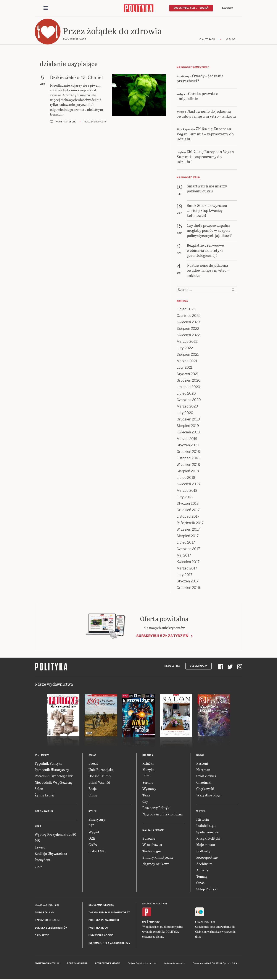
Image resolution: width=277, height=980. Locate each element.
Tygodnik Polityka (48, 763)
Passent (202, 763)
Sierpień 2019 (188, 426)
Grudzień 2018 (188, 452)
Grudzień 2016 (188, 588)
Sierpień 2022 (188, 329)
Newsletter (172, 666)
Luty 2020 (185, 413)
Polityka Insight (77, 963)
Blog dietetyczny (95, 122)
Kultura (148, 755)
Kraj (38, 826)
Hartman (203, 770)
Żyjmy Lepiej (44, 795)
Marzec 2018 (187, 491)
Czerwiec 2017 (188, 549)
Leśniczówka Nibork (107, 963)
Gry (145, 801)
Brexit (93, 763)
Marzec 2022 (187, 342)
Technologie (152, 851)
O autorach (207, 39)
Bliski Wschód (99, 782)
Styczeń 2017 (188, 581)
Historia (203, 819)
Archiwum (204, 864)
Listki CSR (96, 851)
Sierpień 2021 (188, 354)
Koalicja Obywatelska (51, 853)
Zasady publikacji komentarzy (109, 913)
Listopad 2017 (188, 516)
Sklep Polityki (207, 889)
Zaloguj (227, 8)
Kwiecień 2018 (188, 484)
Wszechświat (152, 844)
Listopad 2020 (188, 387)
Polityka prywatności (104, 920)
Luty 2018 (185, 497)
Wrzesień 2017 (188, 529)
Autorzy (202, 870)
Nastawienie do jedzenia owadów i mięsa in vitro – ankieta (206, 114)
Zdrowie (149, 838)
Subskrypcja (199, 666)
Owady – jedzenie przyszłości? (200, 78)
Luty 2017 (184, 575)
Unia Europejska (101, 770)
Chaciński (204, 782)
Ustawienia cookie (101, 935)
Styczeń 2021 (188, 374)
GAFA (93, 844)
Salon (39, 789)
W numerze (42, 755)
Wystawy (149, 789)
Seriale (148, 782)
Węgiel (94, 832)
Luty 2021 (184, 367)
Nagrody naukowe (156, 864)
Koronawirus (44, 811)
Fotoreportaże (207, 857)
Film (146, 776)
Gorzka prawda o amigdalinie (197, 96)
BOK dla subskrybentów (51, 928)
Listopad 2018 (188, 458)
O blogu (232, 39)
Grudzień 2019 (188, 419)
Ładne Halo (151, 963)
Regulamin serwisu (101, 905)
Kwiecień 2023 (188, 322)
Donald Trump (100, 776)
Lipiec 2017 (186, 542)
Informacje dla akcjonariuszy (109, 943)
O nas (200, 883)
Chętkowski (205, 789)
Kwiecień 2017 (188, 562)
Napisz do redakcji (47, 920)
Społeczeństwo (208, 832)
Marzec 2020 (187, 406)
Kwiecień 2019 (188, 432)
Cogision (140, 963)
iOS (144, 922)
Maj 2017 (184, 555)
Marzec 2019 (187, 439)
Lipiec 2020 (186, 393)
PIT (91, 825)
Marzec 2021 (187, 361)
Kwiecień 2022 (188, 335)
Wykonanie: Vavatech (175, 963)
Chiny (93, 795)
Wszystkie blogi (208, 795)
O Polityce (42, 935)
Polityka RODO (98, 928)
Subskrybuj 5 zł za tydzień (162, 636)
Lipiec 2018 (186, 478)
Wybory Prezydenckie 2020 (55, 834)
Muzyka (148, 770)
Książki (148, 763)
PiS (37, 841)
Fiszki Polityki (205, 922)
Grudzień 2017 (188, 510)
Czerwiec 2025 (188, 316)
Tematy (202, 876)
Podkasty (203, 851)
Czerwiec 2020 (189, 400)
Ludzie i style (206, 825)
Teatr (146, 795)
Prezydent (43, 860)
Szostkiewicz (206, 776)
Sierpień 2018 (188, 471)
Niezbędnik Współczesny (54, 782)
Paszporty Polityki (156, 808)
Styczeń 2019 (188, 445)
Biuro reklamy (44, 913)
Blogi (200, 755)
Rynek (93, 811)
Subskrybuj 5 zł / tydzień (191, 8)
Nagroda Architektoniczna (163, 814)
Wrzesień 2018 (188, 465)
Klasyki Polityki (208, 838)
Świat (92, 755)
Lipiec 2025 (186, 309)
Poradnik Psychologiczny (54, 776)
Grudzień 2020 (189, 380)
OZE (92, 838)
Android (154, 922)
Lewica (40, 847)
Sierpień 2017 (188, 536)
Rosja (93, 789)
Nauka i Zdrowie (153, 830)
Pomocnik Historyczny (52, 770)
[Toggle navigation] (46, 8)
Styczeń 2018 (188, 503)
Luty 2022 (185, 348)
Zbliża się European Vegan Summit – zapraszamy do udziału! (205, 134)
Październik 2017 (190, 523)
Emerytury (97, 819)
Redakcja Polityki (47, 905)
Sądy (38, 866)
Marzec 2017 (187, 568)
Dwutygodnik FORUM (47, 963)
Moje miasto (206, 844)
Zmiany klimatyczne (158, 857)
